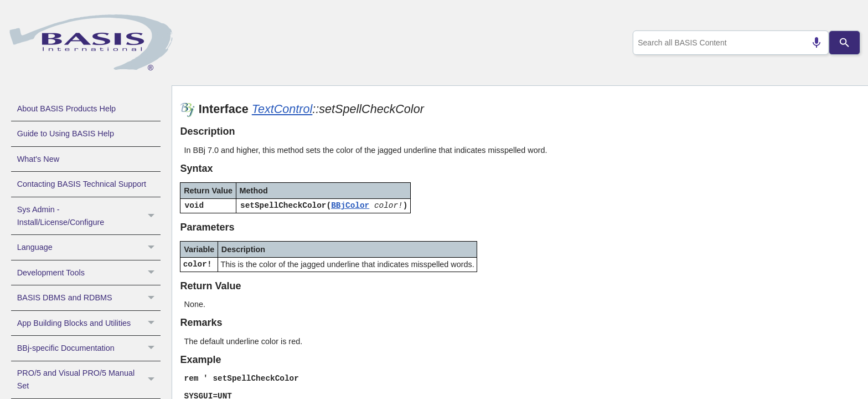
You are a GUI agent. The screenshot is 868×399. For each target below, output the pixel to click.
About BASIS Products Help (66, 109)
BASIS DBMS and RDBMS (89, 298)
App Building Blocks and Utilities (89, 323)
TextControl (282, 109)
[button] (153, 216)
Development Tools (89, 273)
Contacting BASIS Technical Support (82, 184)
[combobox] (729, 43)
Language (89, 247)
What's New (38, 159)
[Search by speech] (812, 43)
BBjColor (350, 206)
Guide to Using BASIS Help (66, 134)
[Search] (845, 43)
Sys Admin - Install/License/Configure (89, 216)
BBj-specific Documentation (89, 348)
